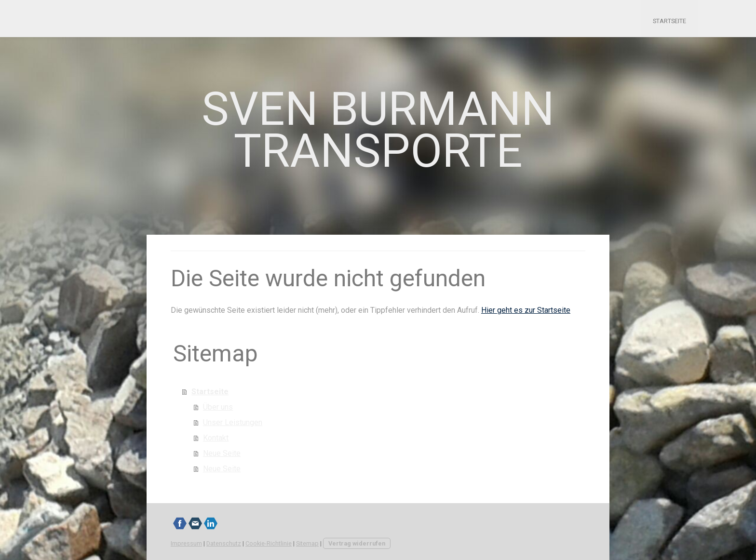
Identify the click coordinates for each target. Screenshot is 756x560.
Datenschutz (224, 543)
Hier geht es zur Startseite (526, 310)
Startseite (669, 21)
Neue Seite (222, 453)
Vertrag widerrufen (357, 543)
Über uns (218, 407)
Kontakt (216, 438)
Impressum (186, 543)
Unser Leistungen (233, 422)
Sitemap (307, 543)
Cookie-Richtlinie (269, 543)
